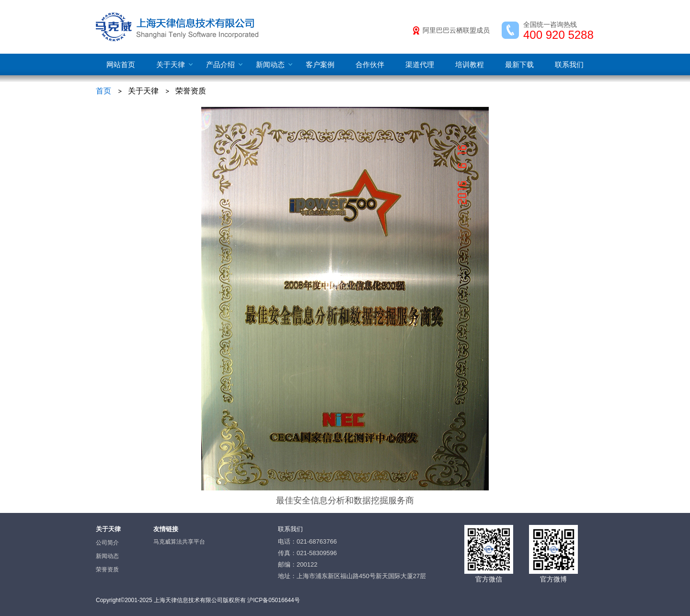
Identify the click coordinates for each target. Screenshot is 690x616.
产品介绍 (220, 64)
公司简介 (107, 543)
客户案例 (320, 64)
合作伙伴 (370, 64)
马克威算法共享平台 (179, 542)
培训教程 (470, 64)
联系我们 (569, 64)
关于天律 (171, 64)
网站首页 (121, 64)
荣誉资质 (107, 570)
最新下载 (519, 64)
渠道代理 (420, 64)
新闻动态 (270, 64)
